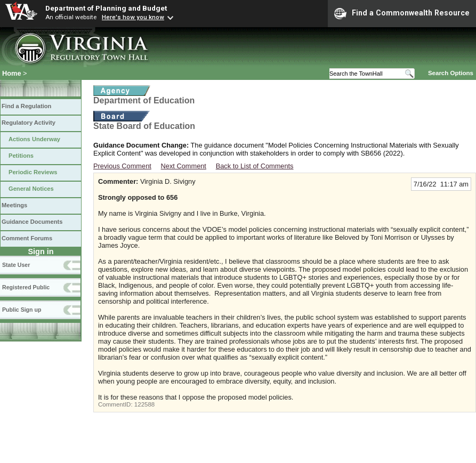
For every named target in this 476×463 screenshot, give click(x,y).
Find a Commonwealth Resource (402, 13)
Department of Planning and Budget (106, 8)
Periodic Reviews (33, 172)
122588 (144, 404)
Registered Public (26, 287)
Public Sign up (22, 310)
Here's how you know (133, 17)
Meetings (14, 205)
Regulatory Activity (29, 123)
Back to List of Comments (255, 166)
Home (12, 73)
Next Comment (184, 166)
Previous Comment (122, 166)
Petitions (21, 156)
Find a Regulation (26, 106)
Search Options (451, 73)
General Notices (31, 189)
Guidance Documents (32, 222)
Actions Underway (34, 139)
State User (16, 265)
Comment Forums (27, 238)
